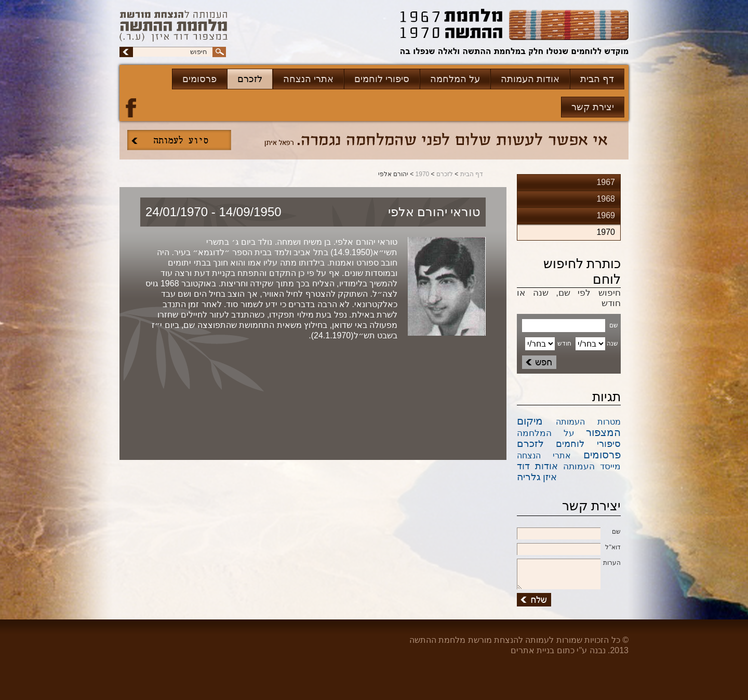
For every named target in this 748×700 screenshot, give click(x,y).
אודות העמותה (530, 79)
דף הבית (597, 79)
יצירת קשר (593, 107)
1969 (606, 215)
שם (569, 532)
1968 (606, 199)
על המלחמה (455, 79)
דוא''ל (569, 548)
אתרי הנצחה (308, 79)
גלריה (529, 477)
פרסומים (199, 79)
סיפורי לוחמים (382, 79)
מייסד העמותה (592, 466)
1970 (423, 174)
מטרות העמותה (589, 422)
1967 (606, 182)
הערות (569, 563)
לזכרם (250, 79)
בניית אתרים (532, 650)
